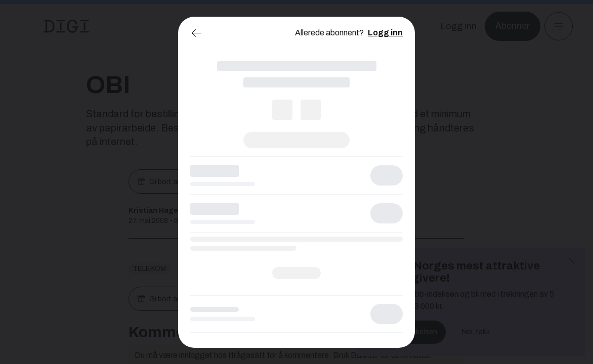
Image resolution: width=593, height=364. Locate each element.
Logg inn (385, 33)
